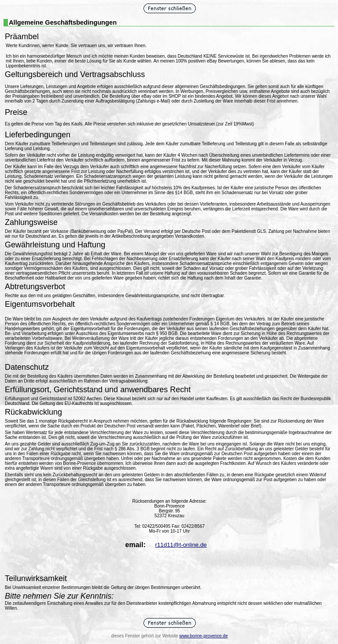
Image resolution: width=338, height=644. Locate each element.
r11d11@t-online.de (181, 545)
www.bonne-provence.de (203, 636)
